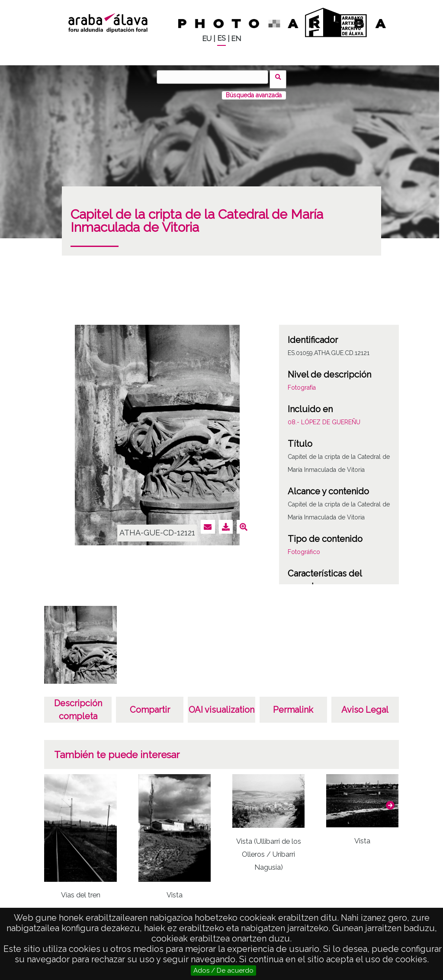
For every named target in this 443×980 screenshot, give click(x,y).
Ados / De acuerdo (223, 970)
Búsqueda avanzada (254, 90)
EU (207, 39)
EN (236, 39)
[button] (390, 801)
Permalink (293, 705)
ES (221, 38)
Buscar (281, 77)
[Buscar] (215, 77)
